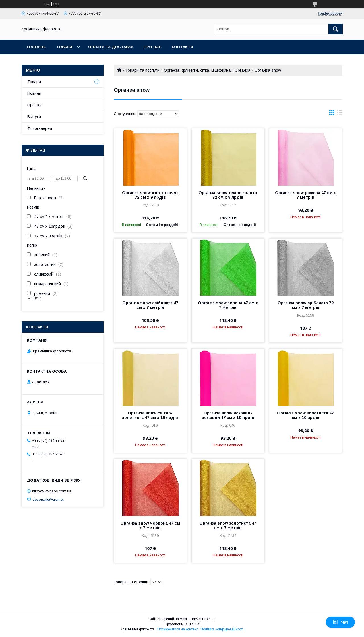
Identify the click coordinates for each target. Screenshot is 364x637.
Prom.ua (209, 619)
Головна (36, 47)
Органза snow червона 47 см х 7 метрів (150, 525)
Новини (34, 93)
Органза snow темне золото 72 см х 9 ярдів (228, 195)
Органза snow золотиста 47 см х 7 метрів (228, 525)
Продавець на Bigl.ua (182, 624)
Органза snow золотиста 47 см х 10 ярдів (305, 415)
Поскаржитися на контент (178, 629)
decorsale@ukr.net (48, 499)
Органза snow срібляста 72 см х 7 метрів (306, 305)
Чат (340, 622)
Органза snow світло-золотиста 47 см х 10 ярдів (150, 415)
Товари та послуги (142, 70)
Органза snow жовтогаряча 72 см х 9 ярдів (150, 195)
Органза (242, 70)
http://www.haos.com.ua (52, 491)
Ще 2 (37, 298)
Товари (64, 47)
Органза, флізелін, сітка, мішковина (197, 70)
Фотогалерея (40, 128)
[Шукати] (336, 29)
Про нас (153, 47)
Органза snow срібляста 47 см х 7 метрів (150, 305)
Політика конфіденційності (222, 629)
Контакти (182, 47)
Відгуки (34, 117)
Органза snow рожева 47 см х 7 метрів (305, 195)
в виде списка (340, 114)
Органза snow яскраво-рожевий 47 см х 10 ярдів (228, 415)
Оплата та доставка (111, 47)
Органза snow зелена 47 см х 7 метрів (228, 305)
